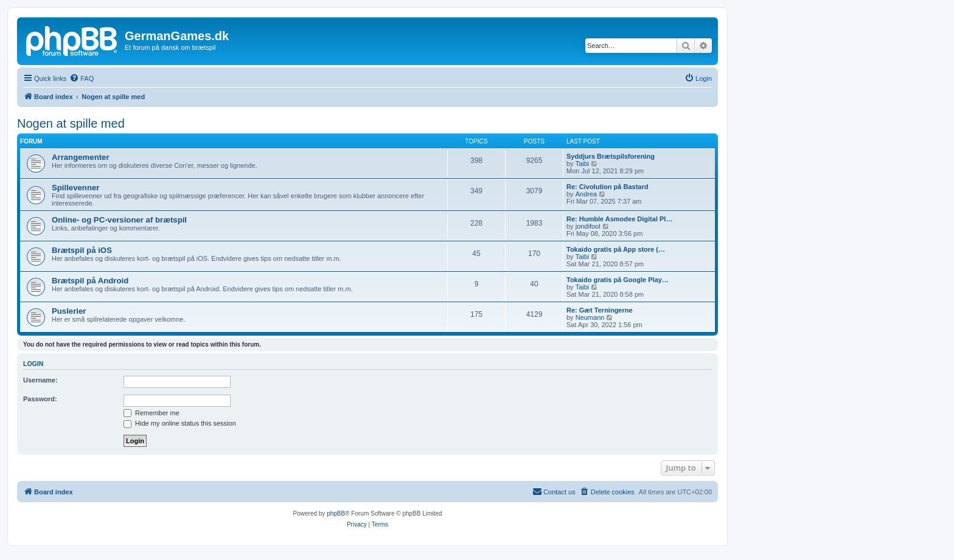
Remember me (151, 413)
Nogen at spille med (71, 123)
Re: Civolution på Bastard (607, 187)
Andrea (586, 194)
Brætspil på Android (90, 281)
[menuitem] (82, 78)
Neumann (590, 317)
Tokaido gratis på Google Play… (618, 280)
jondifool (588, 226)
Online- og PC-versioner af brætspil (119, 220)
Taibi (583, 164)
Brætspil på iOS (82, 250)
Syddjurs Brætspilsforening (611, 156)
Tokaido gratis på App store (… (616, 249)
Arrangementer (81, 157)
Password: (40, 399)
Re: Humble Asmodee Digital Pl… (619, 219)
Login (33, 364)
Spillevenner (75, 188)
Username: (40, 380)
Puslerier (69, 311)
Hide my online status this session (180, 423)
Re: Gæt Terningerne (600, 310)
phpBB (336, 513)
